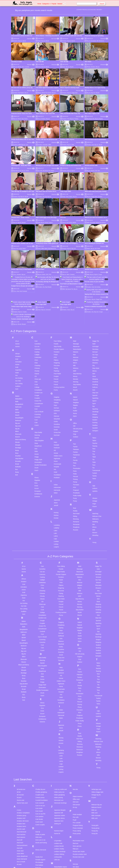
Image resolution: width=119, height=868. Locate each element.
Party (75, 424)
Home (39, 4)
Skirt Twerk (88, 62)
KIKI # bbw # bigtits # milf (92, 114)
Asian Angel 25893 (66, 191)
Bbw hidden (21, 841)
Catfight (37, 316)
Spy (94, 367)
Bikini (68, 274)
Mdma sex (57, 847)
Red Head (76, 474)
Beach (17, 376)
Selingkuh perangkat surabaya (69, 269)
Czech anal (39, 783)
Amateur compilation (23, 774)
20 (101, 10)
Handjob (56, 406)
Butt (17, 436)
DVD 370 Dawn (40, 269)
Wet (94, 485)
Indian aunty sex (59, 753)
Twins (94, 439)
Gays (55, 366)
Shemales (95, 321)
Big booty (20, 854)
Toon (94, 426)
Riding (75, 477)
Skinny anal (76, 833)
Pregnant (76, 451)
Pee (74, 427)
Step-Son (95, 354)
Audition (18, 347)
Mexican (76, 318)
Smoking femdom (78, 839)
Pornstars (76, 446)
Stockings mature (78, 858)
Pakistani (76, 410)
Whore (94, 488)
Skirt (94, 335)
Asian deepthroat (22, 817)
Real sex (75, 804)
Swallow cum (77, 860)
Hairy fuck (39, 851)
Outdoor (76, 398)
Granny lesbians (41, 844)
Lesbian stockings (60, 812)
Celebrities (38, 318)
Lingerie (51, 223)
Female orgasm (40, 821)
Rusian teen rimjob (79, 812)
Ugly (94, 447)
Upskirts (95, 452)
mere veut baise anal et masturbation (95, 140)
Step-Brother (19, 419)
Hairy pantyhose (41, 859)
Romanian (76, 485)
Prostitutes (76, 454)
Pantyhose (101, 41)
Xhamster (31, 39)
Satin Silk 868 (40, 62)
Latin (55, 494)
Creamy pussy (40, 758)
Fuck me (38, 829)
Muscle (75, 351)
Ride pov (76, 810)
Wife (94, 491)
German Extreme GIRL (91, 165)
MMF (75, 332)
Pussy (75, 462)
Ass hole (40, 171)
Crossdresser (39, 364)
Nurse (75, 374)
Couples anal (40, 756)
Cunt (27, 145)
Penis (75, 432)
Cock (36, 345)
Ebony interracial (41, 811)
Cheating (72, 274)
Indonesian (57, 448)
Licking (56, 505)
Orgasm (76, 392)
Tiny (94, 415)
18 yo (39, 119)
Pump (75, 459)
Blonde (19, 67)
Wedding (95, 483)
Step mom (76, 855)
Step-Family (58, 307)
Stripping (95, 378)
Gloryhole (57, 380)
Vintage (95, 462)
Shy (94, 326)
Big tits (24, 41)
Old (74, 387)
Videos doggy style (97, 753)
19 (99, 10)
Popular (54, 4)
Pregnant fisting (78, 786)
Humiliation (57, 436)
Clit (36, 337)
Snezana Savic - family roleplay (20, 217)
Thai (94, 412)
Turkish (95, 434)
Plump (75, 443)
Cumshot (37, 378)
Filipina (56, 321)
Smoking (95, 345)
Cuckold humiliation (42, 761)
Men (74, 316)
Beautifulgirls (19, 379)
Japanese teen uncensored (59, 783)
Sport (94, 364)
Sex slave (76, 828)
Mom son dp (58, 863)
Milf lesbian (58, 849)
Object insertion (78, 757)
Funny (56, 351)
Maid (75, 302)
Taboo (94, 399)
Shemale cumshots (79, 830)
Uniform (95, 449)
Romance (76, 483)
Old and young (78, 390)
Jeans (56, 464)
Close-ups (38, 340)
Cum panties (39, 777)
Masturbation (77, 310)
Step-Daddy (38, 393)
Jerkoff (56, 466)
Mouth (75, 348)
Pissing (75, 440)
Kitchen (56, 476)
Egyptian (37, 441)
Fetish (56, 316)
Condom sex (39, 354)
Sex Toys (95, 316)
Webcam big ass (97, 766)
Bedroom (18, 381)
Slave (94, 337)
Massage (76, 305)
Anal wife (20, 809)
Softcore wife (77, 841)
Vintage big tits (96, 756)
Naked (75, 358)
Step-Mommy (77, 335)
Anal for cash (21, 790)
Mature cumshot (59, 839)
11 (87, 10)
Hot (55, 430)
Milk (74, 326)
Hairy (55, 403)
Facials (56, 305)
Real (75, 469)
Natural (75, 361)
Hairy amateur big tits (42, 854)
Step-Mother (77, 345)
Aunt (17, 350)
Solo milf (75, 849)
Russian (76, 491)
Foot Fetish (57, 335)
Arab (39, 223)
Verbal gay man (96, 750)
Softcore (95, 348)
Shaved (95, 318)
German (56, 369)
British (28, 171)
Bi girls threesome (23, 846)
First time (57, 326)
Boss (23, 67)
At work (19, 825)
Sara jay (75, 825)
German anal (40, 839)
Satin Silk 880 (64, 62)
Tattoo (94, 401)
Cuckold (27, 67)
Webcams (95, 480)
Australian (45, 145)
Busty (17, 433)
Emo (36, 444)
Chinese (37, 329)
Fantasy (76, 119)
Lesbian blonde (59, 807)
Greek (56, 391)
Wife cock (95, 774)
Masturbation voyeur (61, 828)
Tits (93, 420)
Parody (75, 421)
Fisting (56, 329)
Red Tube (55, 39)
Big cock (93, 93)
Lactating (57, 486)
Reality (75, 472)
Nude (75, 369)
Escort (37, 449)
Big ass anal (21, 851)
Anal (68, 119)
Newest (60, 4)
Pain (74, 405)
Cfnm (36, 321)
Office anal (76, 760)
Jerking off (57, 785)
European (94, 41)
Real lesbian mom (78, 802)
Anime (17, 325)
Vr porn (94, 758)
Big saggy (20, 862)
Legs (55, 500)
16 (94, 10)
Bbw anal (20, 835)
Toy (93, 429)
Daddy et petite (40, 795)
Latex (56, 491)
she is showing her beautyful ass (94, 243)
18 (97, 10)
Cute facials (39, 780)
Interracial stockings (60, 764)
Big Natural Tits (91, 119)
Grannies (57, 388)
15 (93, 10)
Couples (37, 359)
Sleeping (95, 340)
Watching (95, 474)
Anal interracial (22, 793)
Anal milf (20, 801)
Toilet (94, 423)
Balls (17, 362)
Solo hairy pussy (78, 847)
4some (17, 307)
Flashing (56, 332)
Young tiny (95, 792)
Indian (56, 446)
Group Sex (57, 393)
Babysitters (19, 360)
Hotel (55, 433)
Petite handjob (77, 775)
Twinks (95, 437)
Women (95, 493)
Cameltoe (38, 305)
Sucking (95, 383)
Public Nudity (77, 456)
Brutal (17, 425)
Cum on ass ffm (40, 775)
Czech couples (40, 786)
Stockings (95, 373)
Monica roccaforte (60, 866)
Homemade (57, 425)
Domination (38, 423)
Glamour (57, 377)
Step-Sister (96, 329)
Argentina (18, 331)
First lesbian (39, 826)
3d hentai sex (21, 750)
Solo (94, 351)
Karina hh (57, 794)
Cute (36, 383)
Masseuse (76, 307)
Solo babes (76, 844)
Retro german (77, 807)
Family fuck (39, 818)
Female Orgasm (59, 310)
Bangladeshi (19, 365)
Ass (44, 197)
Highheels (57, 419)
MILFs (75, 324)
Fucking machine (59, 348)
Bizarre (18, 398)
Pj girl (75, 781)
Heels (99, 249)
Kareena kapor (59, 792)
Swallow (95, 386)
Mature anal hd (59, 833)
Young (94, 503)
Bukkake (18, 428)
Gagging (56, 358)
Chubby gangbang (41, 753)
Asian (39, 41)
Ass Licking (69, 223)
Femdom (100, 197)
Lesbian (56, 502)
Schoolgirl (95, 307)
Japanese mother (60, 776)
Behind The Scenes (47, 93)
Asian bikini (20, 814)
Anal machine (21, 795)
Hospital (56, 428)
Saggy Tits (96, 302)
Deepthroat (38, 407)
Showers (95, 324)
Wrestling (95, 496)
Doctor (26, 119)
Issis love (63, 217)
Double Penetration (41, 426)
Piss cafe (76, 778)
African (89, 67)
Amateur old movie (23, 782)
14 (91, 10)
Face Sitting (58, 302)
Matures (76, 313)
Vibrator (95, 459)
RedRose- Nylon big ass (67, 140)
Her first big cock (41, 862)
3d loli (19, 753)
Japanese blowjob (60, 771)
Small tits (95, 343)
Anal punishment (22, 806)
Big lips (19, 860)
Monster (76, 340)
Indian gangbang (59, 756)
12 (88, 10)
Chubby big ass (40, 750)
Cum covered (40, 764)
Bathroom (18, 368)
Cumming (38, 375)
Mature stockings (59, 841)
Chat (36, 324)
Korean (56, 479)
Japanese (57, 461)
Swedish (95, 389)
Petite (75, 435)
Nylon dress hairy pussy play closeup (96, 191)
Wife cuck (95, 779)
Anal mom (20, 804)
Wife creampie (96, 776)
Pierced (75, 437)
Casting (37, 313)
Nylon (75, 377)
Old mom (76, 763)
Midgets (76, 321)
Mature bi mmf (59, 836)
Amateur (16, 41)
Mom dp (57, 860)
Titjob (94, 418)
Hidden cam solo (41, 865)
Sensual (95, 313)
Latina (56, 497)
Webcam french (96, 768)
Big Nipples (21, 93)
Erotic (36, 447)
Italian (56, 454)
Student (95, 381)
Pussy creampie (78, 789)
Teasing (95, 407)
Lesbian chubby (59, 810)
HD (97, 41)
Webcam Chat (97, 477)
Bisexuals (18, 395)
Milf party (57, 852)
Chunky (37, 332)
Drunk (36, 429)
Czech (37, 386)
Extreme (37, 457)
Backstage (93, 223)
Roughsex (76, 488)
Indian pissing (58, 758)
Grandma (57, 385)
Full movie (39, 831)
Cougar (100, 274)
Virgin (94, 465)
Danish (37, 399)
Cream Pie (38, 362)
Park (75, 418)
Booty (47, 223)
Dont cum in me (40, 801)
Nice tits (75, 750)
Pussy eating (77, 792)
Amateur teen (21, 785)
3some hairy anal (22, 764)
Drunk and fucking (41, 804)
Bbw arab (20, 838)
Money (75, 337)
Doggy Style (75, 93)
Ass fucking (19, 339)
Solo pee (76, 852)
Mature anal (58, 830)
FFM (55, 318)
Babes (40, 93)
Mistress (76, 329)
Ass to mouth (21, 823)
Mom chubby (58, 855)
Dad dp (38, 793)
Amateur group (22, 776)
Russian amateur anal (80, 815)
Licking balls (58, 818)
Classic (37, 335)
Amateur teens (21, 787)
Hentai (56, 414)
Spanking (95, 359)
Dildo (73, 145)
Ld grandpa (58, 802)
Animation (18, 323)
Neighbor (76, 363)
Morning (76, 343)
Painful (75, 408)
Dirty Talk (97, 171)
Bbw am (19, 832)
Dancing (37, 396)
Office (75, 384)
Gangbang (57, 361)
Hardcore (57, 409)
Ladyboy (56, 489)
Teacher (95, 404)
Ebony (37, 438)
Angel (64, 197)
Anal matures (21, 798)
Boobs (19, 119)
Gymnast (57, 396)
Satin (94, 305)
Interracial (57, 451)
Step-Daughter (39, 401)
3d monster (20, 756)
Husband (57, 438)
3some (64, 223)
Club (36, 343)
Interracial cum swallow (59, 762)
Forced (56, 340)
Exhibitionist (38, 455)
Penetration (77, 429)
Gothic (56, 382)
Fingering (57, 324)
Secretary (95, 310)
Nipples (75, 366)
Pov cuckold (77, 784)
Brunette (18, 422)
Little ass (57, 821)
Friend (56, 345)
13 (90, 10)
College (37, 348)
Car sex (37, 307)
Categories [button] (46, 4)
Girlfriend (57, 372)
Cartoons (37, 310)
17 (96, 10)
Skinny (94, 332)
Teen (94, 410)
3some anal (20, 761)
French (56, 343)
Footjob (56, 337)
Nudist (75, 372)
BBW (20, 145)
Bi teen (19, 849)
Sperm (94, 362)
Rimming (76, 480)
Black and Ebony (21, 400)
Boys (17, 414)
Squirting (95, 370)
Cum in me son (40, 767)
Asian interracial (22, 820)
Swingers (95, 392)
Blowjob (24, 223)
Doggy (37, 418)
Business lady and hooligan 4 (69, 243)
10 (85, 10)
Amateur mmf (21, 779)
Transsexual (96, 431)
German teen (40, 841)
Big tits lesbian (21, 865)
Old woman (76, 766)
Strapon (95, 375)
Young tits (95, 794)
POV (50, 274)
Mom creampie (59, 858)
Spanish (95, 356)
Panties (75, 413)
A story (19, 771)
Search (102, 4)
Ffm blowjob (39, 823)
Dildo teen (39, 798)
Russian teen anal (78, 818)
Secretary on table (17, 62)
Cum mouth (39, 772)
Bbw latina (20, 843)
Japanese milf (58, 774)
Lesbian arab (58, 804)
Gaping (56, 363)
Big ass (20, 41)
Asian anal (20, 812)
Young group (95, 789)
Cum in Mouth (39, 373)
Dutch (36, 431)
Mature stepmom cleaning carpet (70, 88)
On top (75, 768)
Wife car (94, 771)
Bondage (18, 409)
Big (19, 197)
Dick (23, 119)
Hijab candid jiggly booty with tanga (46, 217)
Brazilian (18, 417)
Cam (36, 302)
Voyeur (95, 467)
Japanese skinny (59, 779)
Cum (36, 370)
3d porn (19, 758)
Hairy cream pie (40, 857)
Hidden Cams (58, 417)
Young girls (95, 786)
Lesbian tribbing (59, 815)
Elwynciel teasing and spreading (94, 36)
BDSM (74, 223)
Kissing (56, 473)
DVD (47, 274)
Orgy (75, 395)
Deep (36, 404)
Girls (55, 374)
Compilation (38, 351)
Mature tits (57, 844)
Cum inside (39, 769)
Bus (17, 430)
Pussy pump (77, 794)
